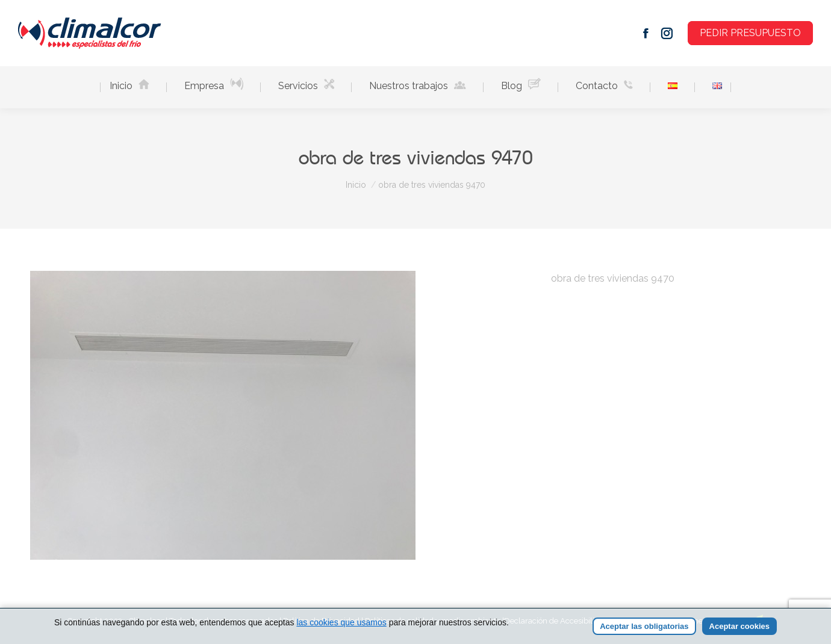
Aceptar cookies (739, 626)
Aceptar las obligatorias (644, 626)
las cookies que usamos (341, 622)
